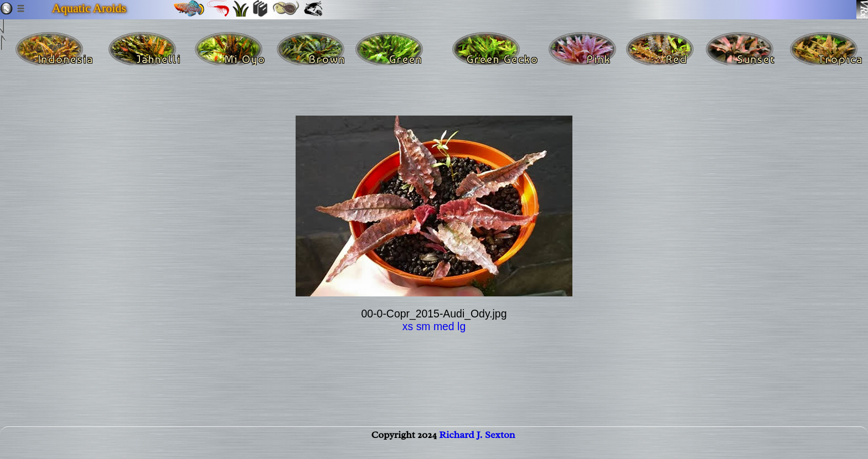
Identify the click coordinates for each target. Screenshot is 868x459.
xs (408, 326)
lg (461, 326)
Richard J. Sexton (477, 446)
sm (423, 326)
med (444, 326)
